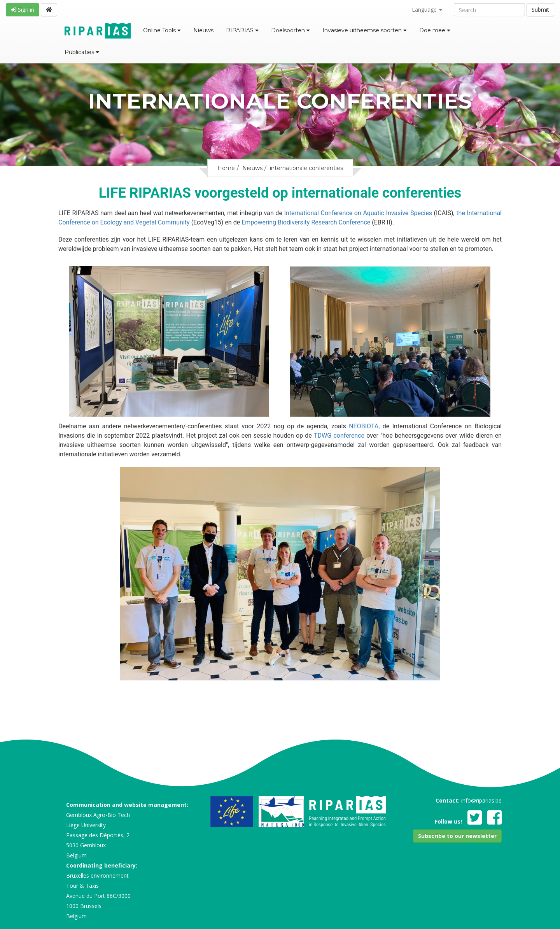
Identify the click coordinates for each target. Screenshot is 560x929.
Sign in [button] (23, 10)
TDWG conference (339, 436)
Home (226, 168)
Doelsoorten (290, 30)
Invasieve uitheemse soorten (365, 30)
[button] (457, 836)
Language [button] (427, 10)
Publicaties (82, 52)
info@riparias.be (481, 800)
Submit (540, 10)
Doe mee (435, 30)
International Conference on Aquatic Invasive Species (359, 213)
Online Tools (162, 30)
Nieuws (203, 30)
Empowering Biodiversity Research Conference (305, 222)
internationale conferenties (306, 168)
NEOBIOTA (364, 426)
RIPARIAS (242, 30)
